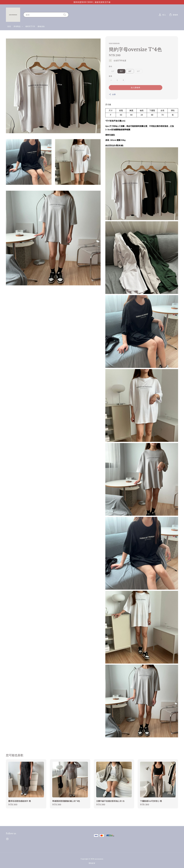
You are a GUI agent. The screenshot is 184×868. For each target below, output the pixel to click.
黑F (121, 71)
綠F (138, 71)
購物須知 (41, 26)
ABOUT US (30, 26)
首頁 (9, 26)
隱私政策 (92, 863)
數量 (110, 76)
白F (113, 71)
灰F (130, 71)
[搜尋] (65, 15)
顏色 (110, 66)
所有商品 (17, 26)
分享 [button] (112, 94)
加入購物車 (136, 87)
